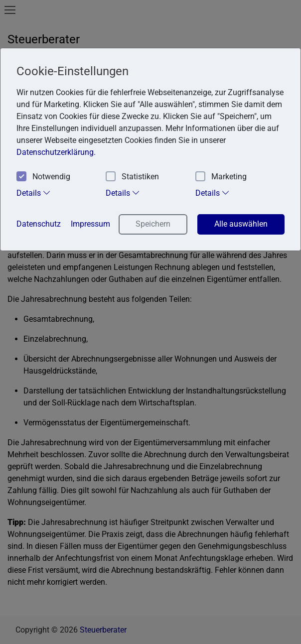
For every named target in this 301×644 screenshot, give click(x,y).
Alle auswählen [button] (241, 224)
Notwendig (43, 177)
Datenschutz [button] (39, 224)
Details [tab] (34, 193)
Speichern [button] (153, 224)
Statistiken (132, 177)
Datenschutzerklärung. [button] (56, 152)
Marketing (221, 177)
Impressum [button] (90, 224)
